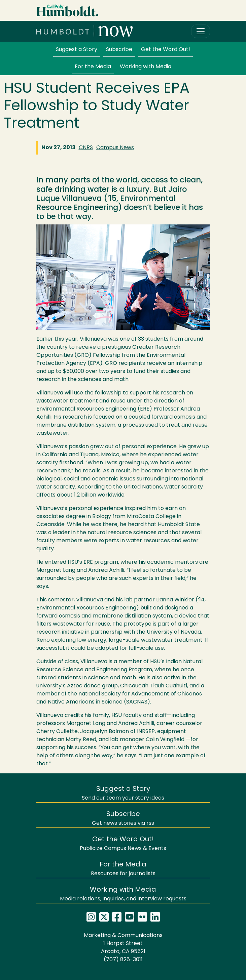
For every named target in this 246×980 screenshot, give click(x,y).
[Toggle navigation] (201, 31)
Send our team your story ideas (123, 793)
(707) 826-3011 (123, 960)
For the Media (93, 67)
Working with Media (146, 67)
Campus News (115, 148)
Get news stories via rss (123, 819)
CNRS (86, 148)
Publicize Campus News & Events (123, 844)
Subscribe (119, 50)
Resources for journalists (123, 869)
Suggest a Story (77, 50)
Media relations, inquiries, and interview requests (123, 894)
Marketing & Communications (123, 936)
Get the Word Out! (166, 50)
